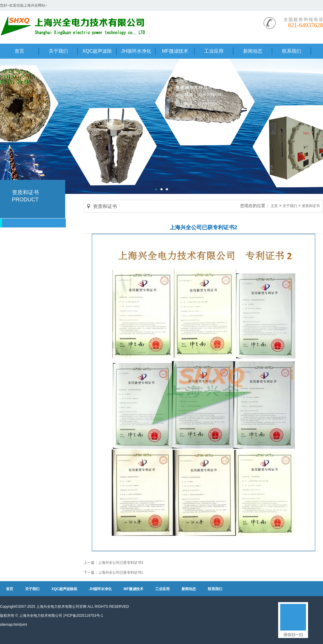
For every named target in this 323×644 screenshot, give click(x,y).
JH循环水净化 (100, 589)
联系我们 (215, 589)
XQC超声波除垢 (64, 589)
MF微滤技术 (133, 589)
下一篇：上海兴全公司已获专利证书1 (113, 572)
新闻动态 (189, 589)
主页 (274, 206)
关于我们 (290, 206)
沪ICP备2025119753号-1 (83, 616)
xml (24, 625)
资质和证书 (311, 206)
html (17, 625)
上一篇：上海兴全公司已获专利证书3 (113, 563)
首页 (10, 589)
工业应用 (162, 589)
